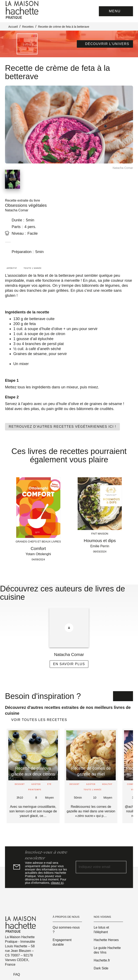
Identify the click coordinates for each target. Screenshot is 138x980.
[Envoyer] (121, 867)
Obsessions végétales (26, 205)
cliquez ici (57, 883)
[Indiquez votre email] (96, 867)
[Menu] (116, 11)
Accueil (13, 27)
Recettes (28, 27)
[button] (105, 44)
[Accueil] (22, 10)
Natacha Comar (17, 210)
